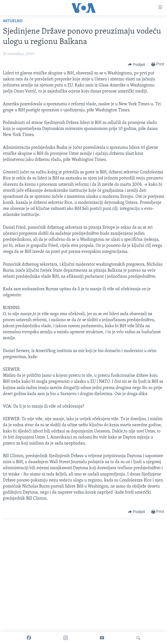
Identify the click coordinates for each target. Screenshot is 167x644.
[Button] (137, 64)
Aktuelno (13, 21)
